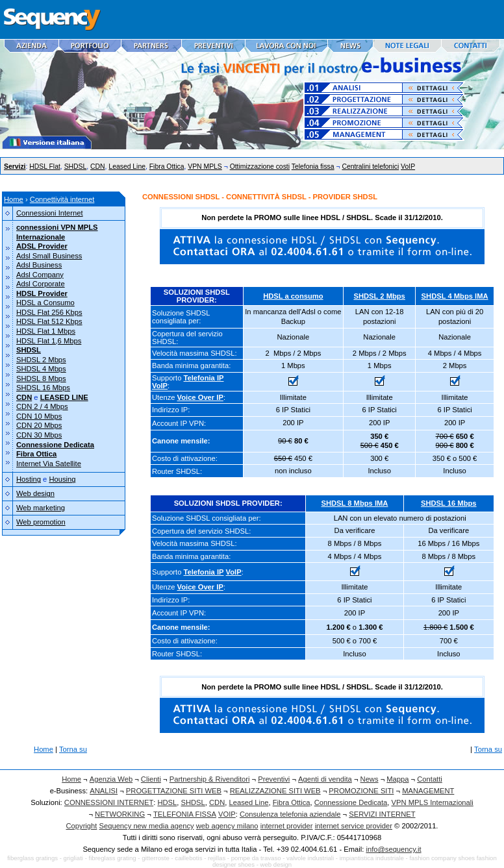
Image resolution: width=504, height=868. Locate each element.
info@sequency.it (393, 849)
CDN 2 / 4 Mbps (42, 406)
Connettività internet (62, 199)
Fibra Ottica (167, 167)
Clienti (151, 779)
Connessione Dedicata (351, 802)
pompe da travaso (256, 858)
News (370, 779)
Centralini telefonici (370, 167)
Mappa (397, 779)
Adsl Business (39, 265)
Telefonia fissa (313, 167)
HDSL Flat (45, 167)
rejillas (217, 858)
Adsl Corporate (41, 284)
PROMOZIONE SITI (361, 791)
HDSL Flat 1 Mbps (46, 331)
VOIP (227, 814)
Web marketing (41, 508)
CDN (98, 167)
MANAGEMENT (428, 791)
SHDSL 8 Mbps (41, 378)
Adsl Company (40, 275)
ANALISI (104, 791)
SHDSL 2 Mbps (41, 360)
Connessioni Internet (50, 213)
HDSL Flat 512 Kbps (49, 321)
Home (14, 199)
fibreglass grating (113, 858)
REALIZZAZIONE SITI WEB (275, 791)
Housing (62, 479)
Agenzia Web (111, 779)
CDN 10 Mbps (39, 416)
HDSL (167, 802)
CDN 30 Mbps (39, 435)
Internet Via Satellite (49, 464)
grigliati (73, 858)
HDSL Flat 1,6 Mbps (49, 341)
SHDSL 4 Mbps (41, 369)
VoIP (408, 167)
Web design (35, 493)
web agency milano (227, 826)
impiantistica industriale (372, 858)
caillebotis (188, 858)
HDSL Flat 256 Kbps (49, 312)
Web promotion (41, 522)
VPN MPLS (205, 167)
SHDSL (76, 167)
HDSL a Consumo (45, 303)
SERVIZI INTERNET (382, 814)
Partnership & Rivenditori (210, 779)
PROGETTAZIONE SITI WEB (174, 791)
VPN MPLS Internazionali (433, 802)
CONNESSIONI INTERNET (109, 802)
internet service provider (354, 826)
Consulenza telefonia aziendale (290, 814)
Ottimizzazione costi (260, 167)
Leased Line (127, 167)
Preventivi (274, 779)
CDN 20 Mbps (39, 425)
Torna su (73, 749)
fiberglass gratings (32, 858)
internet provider (287, 826)
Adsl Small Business (49, 256)
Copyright (82, 826)
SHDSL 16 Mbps (43, 388)
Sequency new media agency (147, 826)
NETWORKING (120, 814)
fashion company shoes (442, 858)
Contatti (430, 779)
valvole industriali (310, 858)
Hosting (29, 479)
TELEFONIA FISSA (185, 814)
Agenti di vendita (325, 779)
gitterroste (156, 858)
